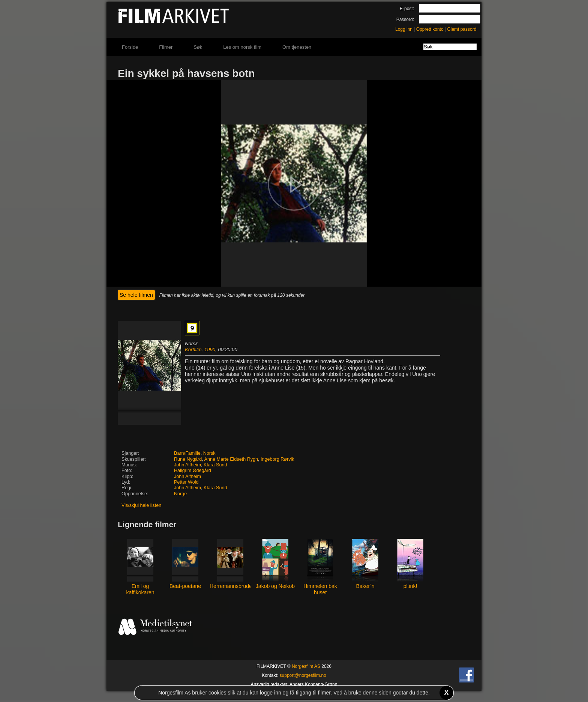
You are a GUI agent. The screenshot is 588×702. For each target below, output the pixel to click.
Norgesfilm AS (306, 666)
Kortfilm (193, 349)
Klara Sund (215, 465)
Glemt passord (462, 29)
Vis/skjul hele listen (141, 505)
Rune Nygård (188, 459)
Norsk (209, 453)
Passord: (405, 20)
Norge (180, 494)
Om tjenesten (297, 47)
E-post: (407, 9)
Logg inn (404, 29)
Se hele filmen (136, 295)
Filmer (166, 47)
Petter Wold (186, 482)
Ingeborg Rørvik (277, 459)
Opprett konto (430, 29)
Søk (198, 47)
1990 (210, 349)
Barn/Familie (187, 453)
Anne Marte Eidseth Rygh (231, 459)
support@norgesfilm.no (303, 675)
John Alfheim (187, 465)
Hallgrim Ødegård (193, 471)
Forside (130, 47)
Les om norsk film (242, 47)
